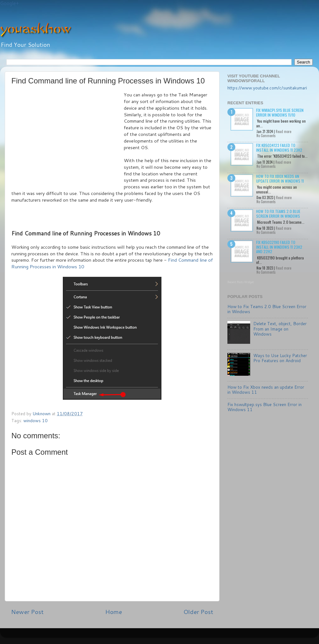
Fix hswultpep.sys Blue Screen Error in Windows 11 (265, 407)
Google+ (9, 3)
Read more (283, 131)
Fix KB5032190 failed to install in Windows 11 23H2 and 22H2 (279, 247)
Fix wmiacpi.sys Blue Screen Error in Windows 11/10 (280, 112)
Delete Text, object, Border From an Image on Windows (280, 328)
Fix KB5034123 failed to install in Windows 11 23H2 (279, 147)
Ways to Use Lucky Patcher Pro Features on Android (280, 358)
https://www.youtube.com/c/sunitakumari (267, 88)
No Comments (266, 136)
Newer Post (27, 612)
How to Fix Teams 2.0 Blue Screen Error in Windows (278, 213)
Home (114, 612)
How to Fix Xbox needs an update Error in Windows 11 (280, 178)
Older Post (198, 612)
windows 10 (36, 420)
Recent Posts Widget (241, 282)
